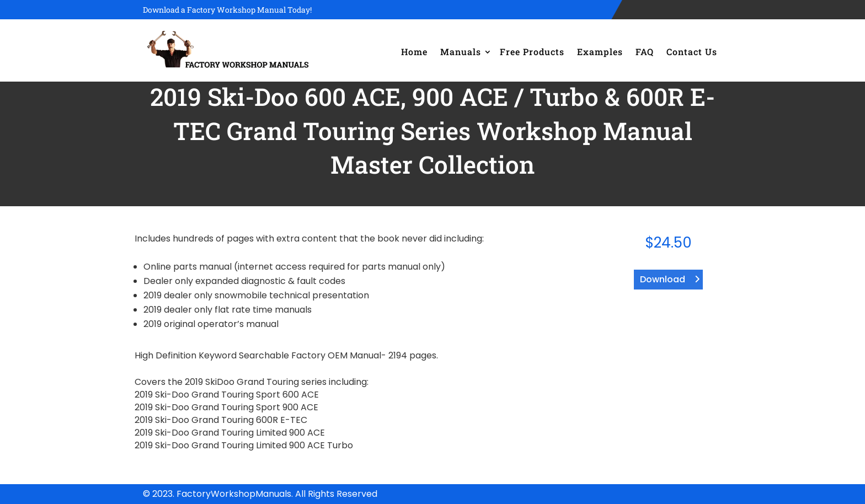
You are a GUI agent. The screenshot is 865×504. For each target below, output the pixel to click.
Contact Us (692, 52)
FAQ (645, 52)
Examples (600, 52)
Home (414, 52)
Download (663, 279)
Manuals (461, 52)
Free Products (532, 52)
